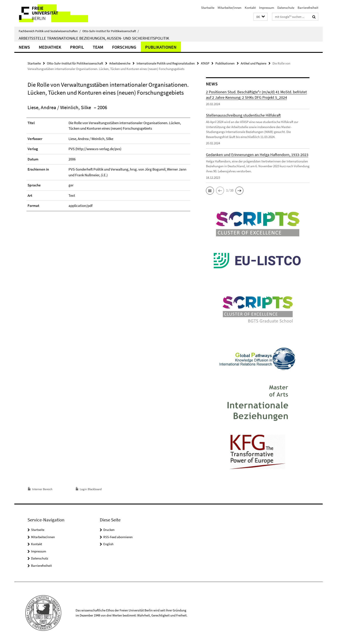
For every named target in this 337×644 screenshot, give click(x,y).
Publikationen (161, 47)
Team (98, 47)
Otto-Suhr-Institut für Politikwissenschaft (111, 31)
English (108, 544)
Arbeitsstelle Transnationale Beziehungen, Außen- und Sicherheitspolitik (94, 38)
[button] (261, 17)
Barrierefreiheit (308, 8)
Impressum (267, 8)
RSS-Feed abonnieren (118, 537)
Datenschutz (286, 8)
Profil (77, 47)
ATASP (205, 63)
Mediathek (50, 47)
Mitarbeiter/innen (230, 8)
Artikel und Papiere (254, 63)
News (24, 47)
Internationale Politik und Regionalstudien (166, 63)
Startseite (208, 8)
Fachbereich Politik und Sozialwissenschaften (50, 31)
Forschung (124, 47)
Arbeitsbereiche (120, 63)
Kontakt (250, 8)
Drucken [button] (109, 530)
